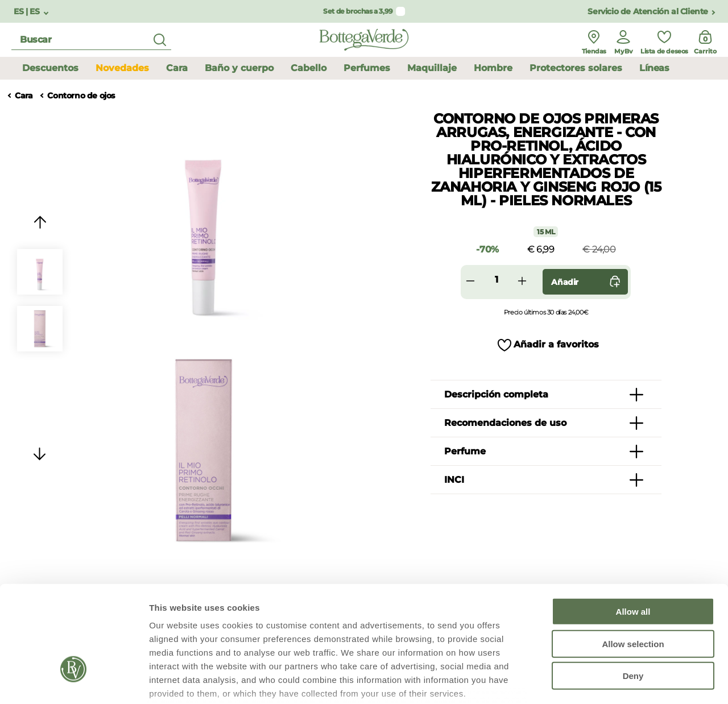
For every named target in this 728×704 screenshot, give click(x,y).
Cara (24, 96)
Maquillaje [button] (432, 68)
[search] (91, 40)
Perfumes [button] (367, 68)
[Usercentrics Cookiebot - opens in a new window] (74, 682)
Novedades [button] (122, 68)
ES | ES (28, 12)
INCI (454, 480)
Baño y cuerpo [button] (239, 68)
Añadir (588, 282)
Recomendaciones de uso (505, 423)
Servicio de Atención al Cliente (648, 12)
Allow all (633, 528)
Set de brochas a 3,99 (358, 11)
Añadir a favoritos (556, 344)
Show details (597, 682)
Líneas (654, 68)
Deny (633, 592)
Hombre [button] (493, 68)
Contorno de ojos (81, 96)
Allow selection (633, 560)
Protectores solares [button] (576, 68)
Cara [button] (177, 68)
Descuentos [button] (50, 68)
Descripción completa (496, 394)
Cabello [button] (309, 68)
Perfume (465, 451)
